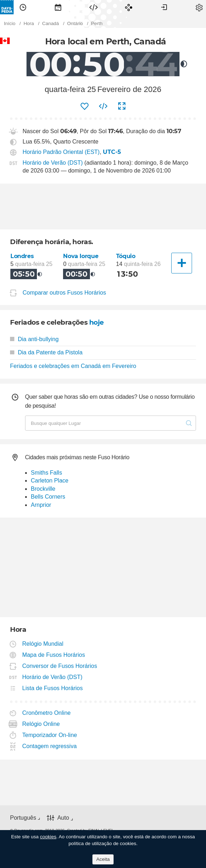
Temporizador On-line (50, 735)
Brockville (43, 489)
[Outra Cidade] (182, 263)
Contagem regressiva (50, 746)
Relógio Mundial (43, 644)
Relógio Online (41, 724)
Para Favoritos (85, 106)
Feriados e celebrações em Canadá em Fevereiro (73, 366)
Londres (22, 256)
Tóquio (126, 256)
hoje (97, 322)
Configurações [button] (199, 7)
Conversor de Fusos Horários (60, 666)
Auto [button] (63, 818)
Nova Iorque (81, 256)
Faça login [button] (164, 7)
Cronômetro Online (47, 713)
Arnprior (41, 505)
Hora (23, 7)
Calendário (58, 7)
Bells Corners (48, 497)
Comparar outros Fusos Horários (64, 293)
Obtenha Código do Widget (103, 106)
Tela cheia (122, 106)
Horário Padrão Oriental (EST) (61, 152)
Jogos (129, 7)
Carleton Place (50, 481)
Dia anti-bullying (34, 339)
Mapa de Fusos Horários (54, 655)
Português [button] (23, 818)
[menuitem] (23, 7)
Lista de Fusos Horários (53, 688)
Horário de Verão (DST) (53, 163)
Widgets (94, 7)
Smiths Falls (46, 473)
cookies (48, 837)
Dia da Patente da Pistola (46, 352)
